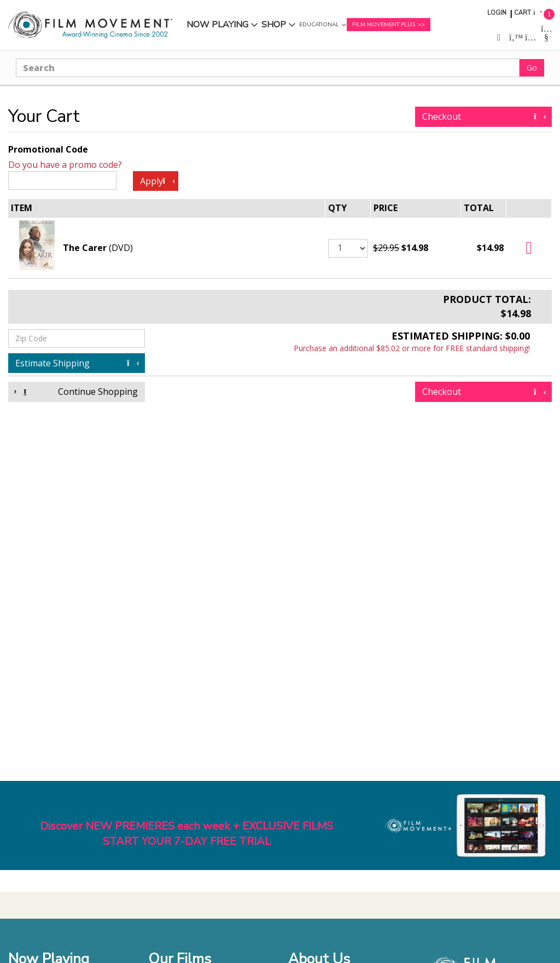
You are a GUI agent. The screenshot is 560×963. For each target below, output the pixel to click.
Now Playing (217, 25)
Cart (523, 13)
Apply (157, 181)
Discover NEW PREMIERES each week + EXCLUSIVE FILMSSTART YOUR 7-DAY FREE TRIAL (186, 834)
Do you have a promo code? (65, 165)
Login (497, 13)
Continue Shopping (77, 392)
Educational (319, 25)
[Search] (268, 68)
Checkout (483, 116)
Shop (274, 25)
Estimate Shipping (77, 363)
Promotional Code (48, 149)
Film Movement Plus (384, 25)
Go (532, 68)
